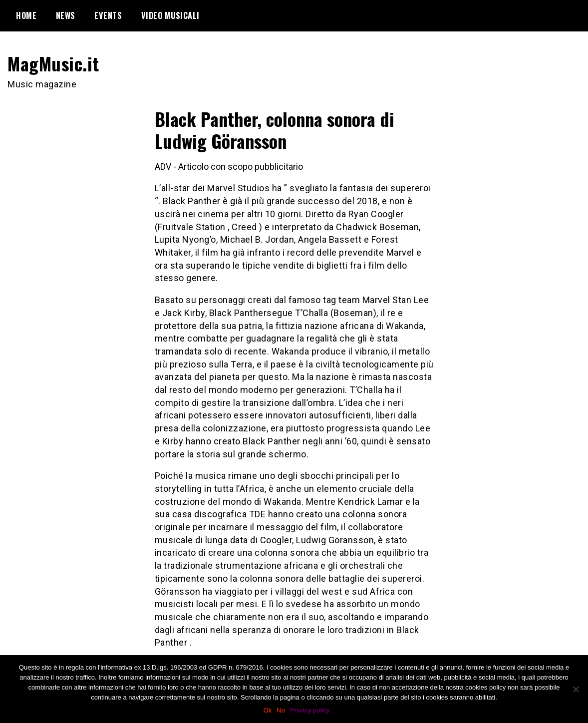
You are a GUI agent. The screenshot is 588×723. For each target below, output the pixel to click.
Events (108, 15)
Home (26, 15)
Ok (268, 710)
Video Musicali (170, 15)
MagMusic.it (53, 63)
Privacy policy (310, 710)
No (281, 710)
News (66, 15)
